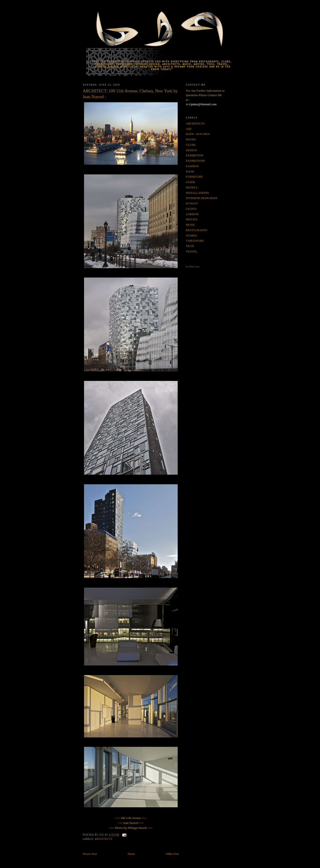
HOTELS (192, 187)
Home (131, 854)
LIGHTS (191, 209)
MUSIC (191, 225)
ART (189, 129)
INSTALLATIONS (197, 193)
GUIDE (191, 182)
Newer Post (90, 854)
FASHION (192, 166)
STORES (191, 235)
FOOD (190, 171)
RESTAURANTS (197, 230)
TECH (190, 246)
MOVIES (192, 219)
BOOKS (191, 139)
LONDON (192, 214)
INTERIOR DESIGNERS (202, 198)
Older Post (172, 854)
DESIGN (191, 150)
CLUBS (191, 145)
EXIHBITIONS (195, 161)
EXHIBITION (195, 155)
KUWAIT (192, 203)
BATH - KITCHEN (198, 134)
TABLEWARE (195, 241)
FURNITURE (194, 177)
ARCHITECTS (104, 839)
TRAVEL (192, 251)
